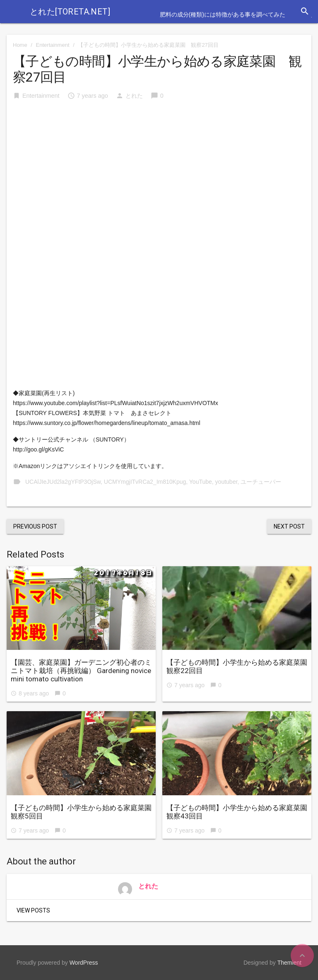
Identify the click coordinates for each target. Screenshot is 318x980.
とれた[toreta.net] (70, 12)
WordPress (84, 963)
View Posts (33, 910)
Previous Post (35, 526)
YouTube (201, 482)
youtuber (226, 482)
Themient (289, 963)
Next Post (289, 526)
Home (20, 45)
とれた (134, 96)
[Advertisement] (159, 170)
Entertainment (53, 45)
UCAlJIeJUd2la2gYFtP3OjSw (63, 482)
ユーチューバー (261, 482)
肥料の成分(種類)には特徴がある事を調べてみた (223, 14)
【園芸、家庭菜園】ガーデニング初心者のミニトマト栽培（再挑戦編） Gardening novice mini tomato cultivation (81, 671)
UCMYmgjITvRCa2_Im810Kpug (145, 482)
